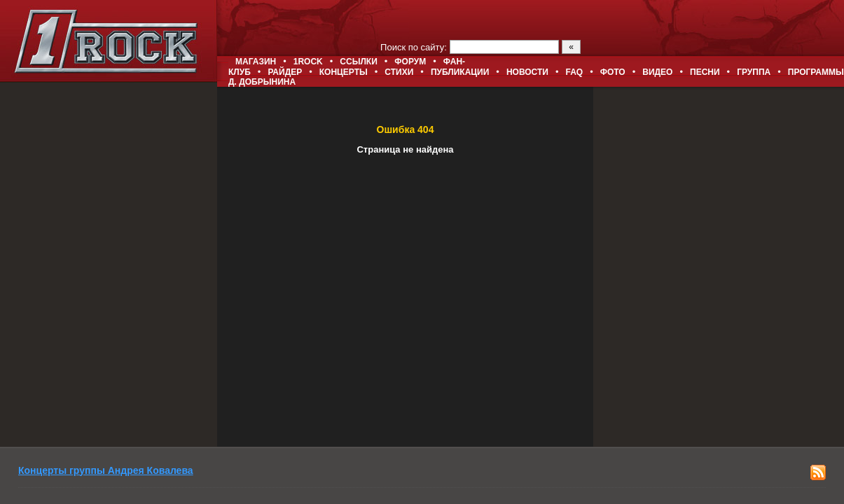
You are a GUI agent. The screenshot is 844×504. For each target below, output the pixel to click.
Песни (705, 72)
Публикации (460, 72)
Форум (410, 62)
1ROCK (308, 62)
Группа (754, 72)
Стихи (399, 72)
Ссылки (358, 62)
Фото (613, 72)
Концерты (344, 72)
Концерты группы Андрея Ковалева (106, 470)
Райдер (285, 72)
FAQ (575, 72)
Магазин (256, 62)
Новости (527, 72)
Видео (657, 72)
